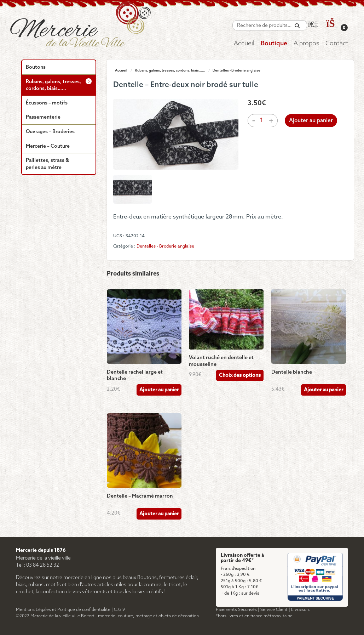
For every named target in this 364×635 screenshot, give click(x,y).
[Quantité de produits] (261, 121)
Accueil (244, 44)
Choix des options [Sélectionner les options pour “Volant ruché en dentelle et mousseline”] (240, 376)
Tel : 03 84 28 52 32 (37, 565)
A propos (306, 44)
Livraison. (301, 610)
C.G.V (120, 610)
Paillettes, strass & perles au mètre (47, 164)
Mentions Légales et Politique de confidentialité (63, 610)
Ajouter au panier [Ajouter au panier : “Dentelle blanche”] (323, 390)
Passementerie (43, 117)
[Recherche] (297, 26)
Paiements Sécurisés (236, 610)
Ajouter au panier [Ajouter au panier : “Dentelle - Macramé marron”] (159, 514)
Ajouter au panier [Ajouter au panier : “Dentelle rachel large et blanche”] (159, 390)
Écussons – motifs (47, 103)
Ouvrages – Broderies (50, 132)
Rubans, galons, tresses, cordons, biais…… (53, 86)
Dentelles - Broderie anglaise (236, 70)
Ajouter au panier (311, 121)
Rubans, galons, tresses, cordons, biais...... (170, 70)
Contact (337, 44)
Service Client (274, 610)
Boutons (36, 67)
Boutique (274, 44)
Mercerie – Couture (48, 146)
